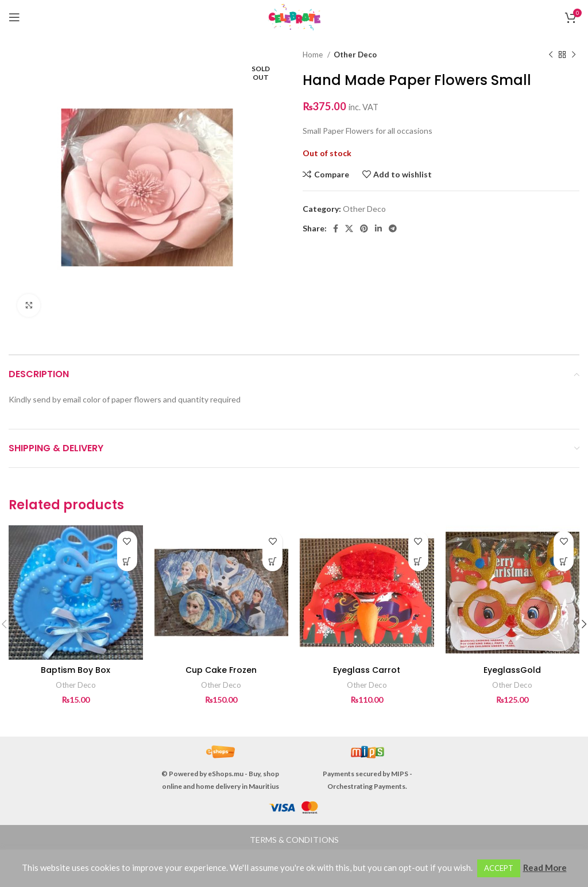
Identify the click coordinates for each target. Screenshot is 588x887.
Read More (545, 867)
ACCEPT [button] (499, 868)
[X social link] (349, 228)
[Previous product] (551, 55)
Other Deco (355, 55)
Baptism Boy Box (76, 670)
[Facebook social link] (336, 228)
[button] (127, 561)
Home (314, 55)
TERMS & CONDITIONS (294, 840)
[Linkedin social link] (378, 228)
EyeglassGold (512, 670)
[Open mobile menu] (14, 17)
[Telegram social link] (393, 228)
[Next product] (574, 55)
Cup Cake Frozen (221, 670)
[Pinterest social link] (364, 228)
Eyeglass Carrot (367, 670)
